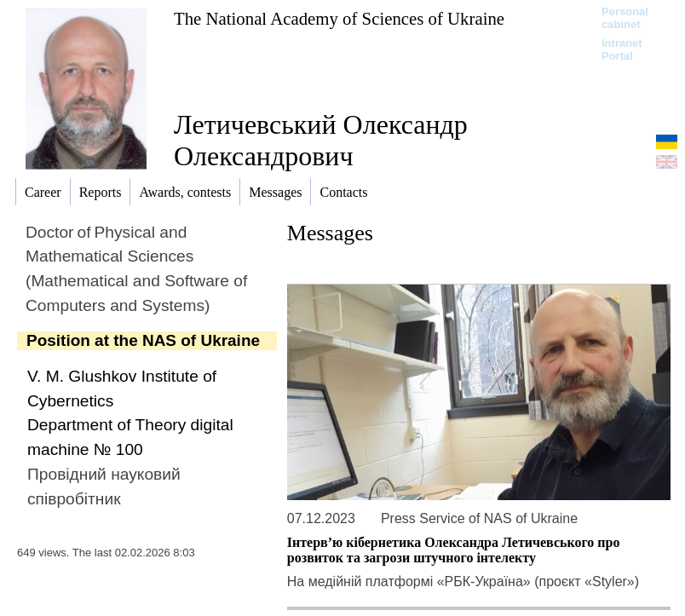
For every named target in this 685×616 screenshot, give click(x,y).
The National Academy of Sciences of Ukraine (339, 18)
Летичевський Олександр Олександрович (321, 140)
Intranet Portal (622, 49)
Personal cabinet (625, 18)
